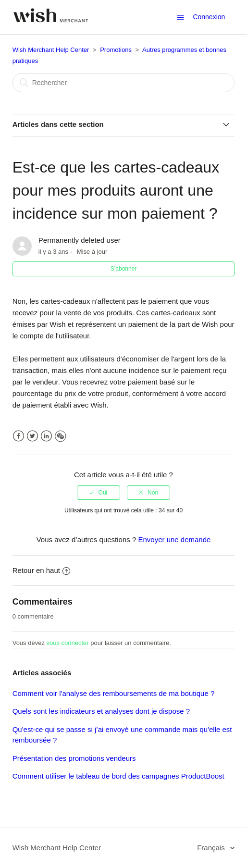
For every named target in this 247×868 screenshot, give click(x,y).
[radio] (99, 493)
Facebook (19, 436)
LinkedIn (46, 436)
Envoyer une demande (174, 539)
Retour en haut (41, 570)
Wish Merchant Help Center (51, 50)
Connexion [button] (209, 17)
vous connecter (68, 643)
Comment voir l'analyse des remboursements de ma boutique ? (114, 693)
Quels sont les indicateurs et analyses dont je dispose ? (101, 711)
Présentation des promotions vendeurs (74, 758)
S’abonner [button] (124, 269)
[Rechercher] (124, 83)
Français (212, 848)
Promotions (116, 50)
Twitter (32, 436)
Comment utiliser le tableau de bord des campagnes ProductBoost (118, 776)
